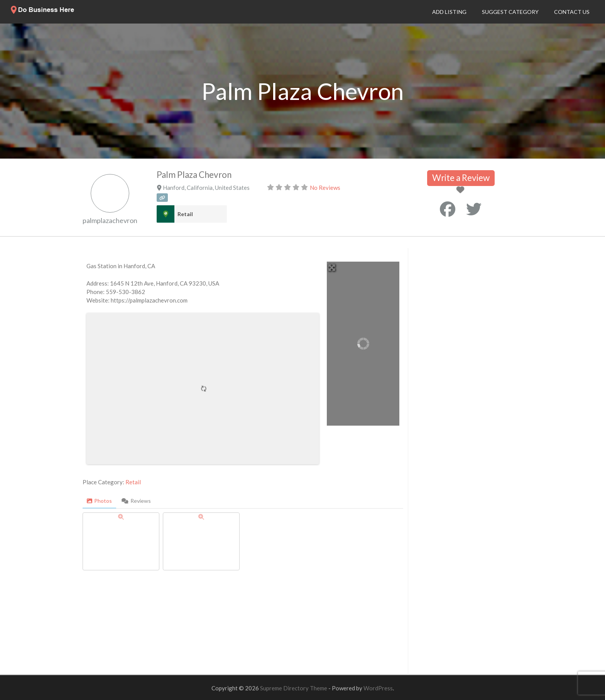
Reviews (136, 501)
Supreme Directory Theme (294, 688)
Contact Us (572, 12)
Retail (185, 214)
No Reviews (325, 188)
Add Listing (449, 12)
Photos (99, 501)
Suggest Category (510, 12)
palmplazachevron (110, 220)
